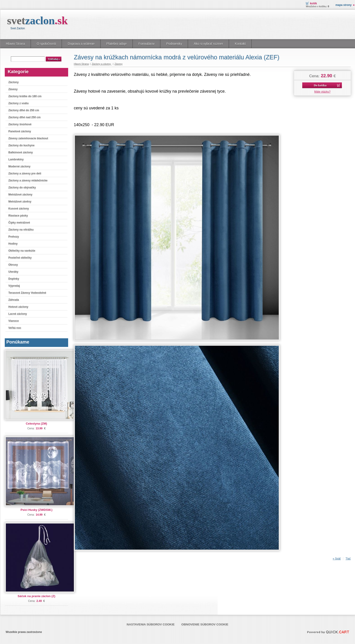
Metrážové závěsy (20, 202)
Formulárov (147, 44)
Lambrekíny (16, 159)
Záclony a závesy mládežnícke (28, 180)
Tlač (348, 559)
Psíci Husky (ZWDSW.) (37, 510)
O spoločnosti (46, 44)
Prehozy (14, 237)
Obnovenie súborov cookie (205, 624)
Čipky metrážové (19, 223)
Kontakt (240, 44)
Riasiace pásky (18, 216)
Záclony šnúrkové (20, 124)
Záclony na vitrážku (21, 230)
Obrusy (13, 265)
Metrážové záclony (20, 195)
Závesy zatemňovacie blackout (28, 138)
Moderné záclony (19, 166)
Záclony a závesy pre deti (25, 173)
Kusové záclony (19, 209)
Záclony (13, 82)
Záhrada (14, 300)
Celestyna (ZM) (36, 424)
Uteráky (13, 272)
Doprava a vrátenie (81, 44)
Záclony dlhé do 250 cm (24, 110)
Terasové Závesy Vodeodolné (27, 293)
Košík (313, 3)
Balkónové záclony (21, 152)
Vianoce (14, 321)
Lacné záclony (18, 314)
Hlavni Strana (15, 44)
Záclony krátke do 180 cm (25, 96)
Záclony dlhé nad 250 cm (24, 117)
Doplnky (14, 279)
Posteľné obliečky (20, 258)
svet (37, 20)
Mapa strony (344, 5)
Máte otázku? (322, 92)
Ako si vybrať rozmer (208, 44)
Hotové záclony (18, 307)
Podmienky (174, 44)
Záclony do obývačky (22, 187)
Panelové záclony (20, 131)
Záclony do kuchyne (21, 145)
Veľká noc (15, 328)
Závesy (13, 89)
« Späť (337, 559)
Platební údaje (117, 44)
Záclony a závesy (102, 64)
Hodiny (13, 244)
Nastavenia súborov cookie (151, 624)
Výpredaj (14, 286)
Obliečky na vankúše (22, 251)
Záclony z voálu (18, 103)
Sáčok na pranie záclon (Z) (36, 596)
